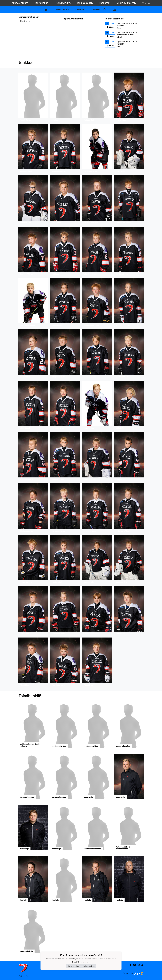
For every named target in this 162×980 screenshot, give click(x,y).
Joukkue (79, 10)
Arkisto (147, 3)
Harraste (105, 3)
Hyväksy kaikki (73, 966)
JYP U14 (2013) (61, 10)
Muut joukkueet (126, 3)
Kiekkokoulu (85, 3)
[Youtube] (134, 965)
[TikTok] (142, 965)
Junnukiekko (63, 3)
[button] (33, 97)
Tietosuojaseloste (26, 976)
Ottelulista (24, 30)
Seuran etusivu (21, 3)
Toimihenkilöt (98, 10)
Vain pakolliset (89, 966)
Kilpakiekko (42, 3)
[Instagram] (138, 965)
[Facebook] (130, 965)
